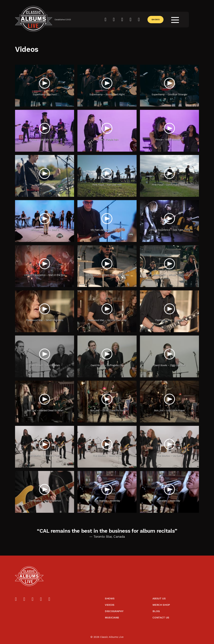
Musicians (112, 618)
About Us (159, 598)
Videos (110, 605)
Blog (156, 611)
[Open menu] (175, 20)
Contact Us (161, 618)
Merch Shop (161, 605)
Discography (114, 611)
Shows (156, 20)
